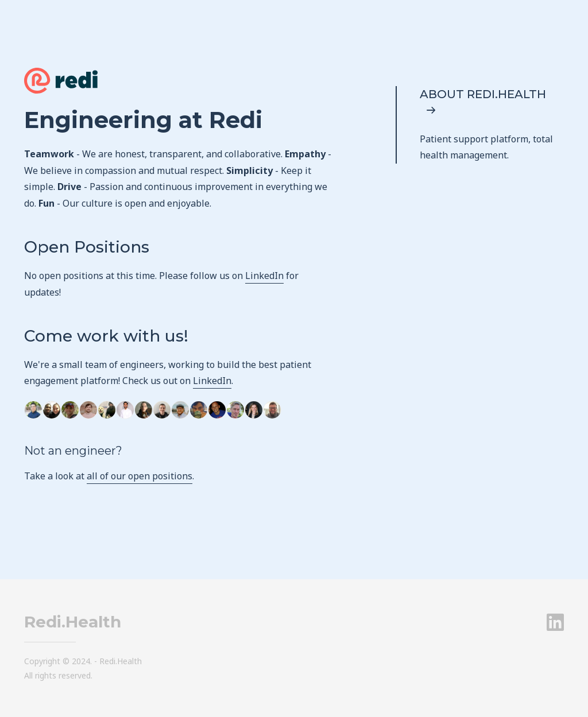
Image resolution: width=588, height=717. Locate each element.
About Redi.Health (483, 101)
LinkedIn (264, 276)
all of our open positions (140, 476)
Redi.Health (73, 622)
